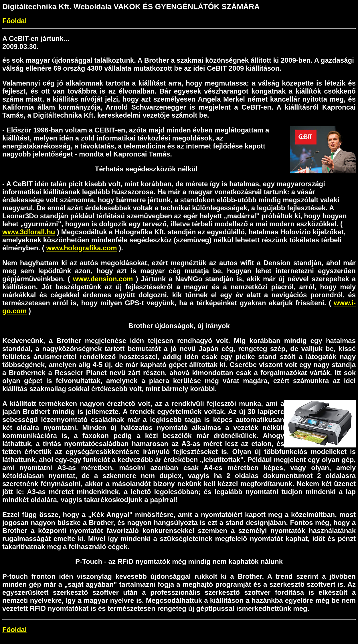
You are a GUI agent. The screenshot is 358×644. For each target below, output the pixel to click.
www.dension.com (103, 279)
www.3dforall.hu (29, 232)
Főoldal (14, 21)
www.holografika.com (81, 248)
